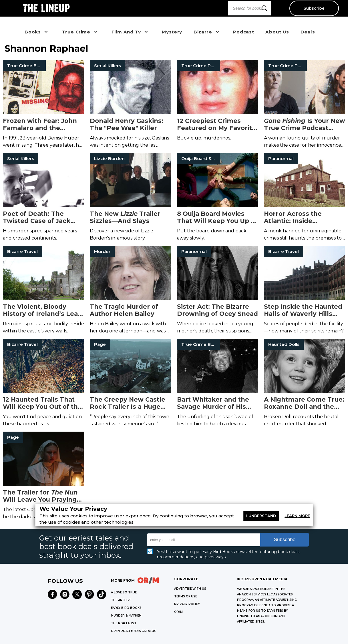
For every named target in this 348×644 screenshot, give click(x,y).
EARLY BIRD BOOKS (126, 608)
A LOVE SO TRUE (124, 592)
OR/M (178, 612)
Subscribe (314, 8)
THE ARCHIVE (121, 600)
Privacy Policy (187, 604)
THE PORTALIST (124, 623)
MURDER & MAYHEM (126, 616)
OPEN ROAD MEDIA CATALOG (134, 631)
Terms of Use (186, 596)
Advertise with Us (190, 589)
